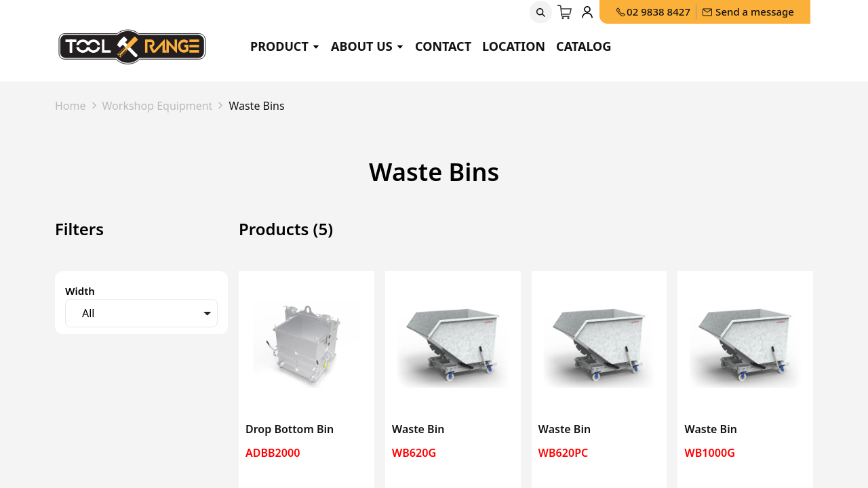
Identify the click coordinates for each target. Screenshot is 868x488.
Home (71, 106)
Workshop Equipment (158, 106)
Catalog (584, 46)
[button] (540, 12)
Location (514, 46)
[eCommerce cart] (565, 12)
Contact (443, 46)
